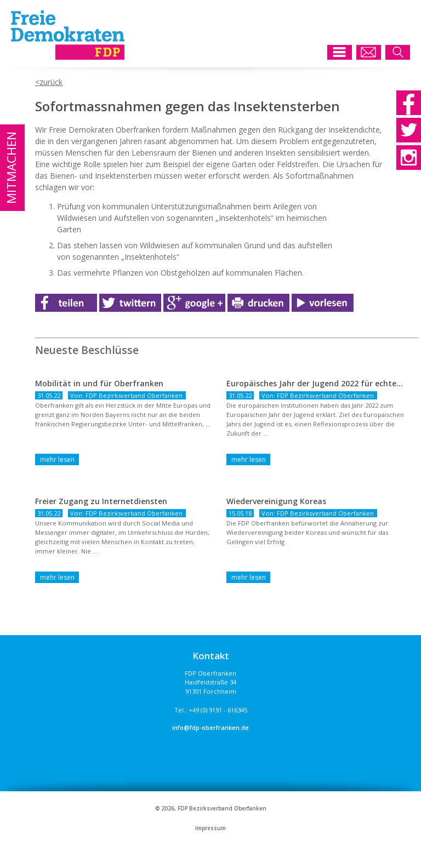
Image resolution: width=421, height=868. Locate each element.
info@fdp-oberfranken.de (210, 727)
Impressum (210, 828)
